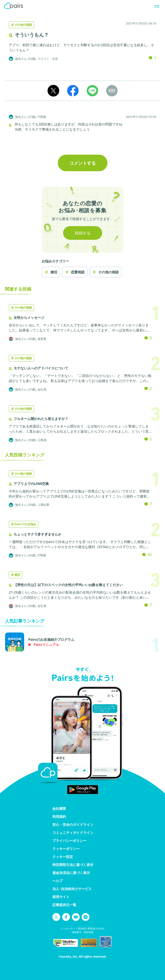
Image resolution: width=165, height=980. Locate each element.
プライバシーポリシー (69, 841)
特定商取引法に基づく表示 (73, 865)
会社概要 (59, 808)
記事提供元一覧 (64, 905)
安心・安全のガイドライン (73, 824)
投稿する (83, 233)
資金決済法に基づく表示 (71, 873)
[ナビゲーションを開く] (155, 6)
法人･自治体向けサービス (72, 889)
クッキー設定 (63, 857)
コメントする (83, 163)
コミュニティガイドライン (73, 833)
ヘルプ (58, 881)
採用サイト (61, 897)
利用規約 (59, 816)
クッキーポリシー (66, 849)
